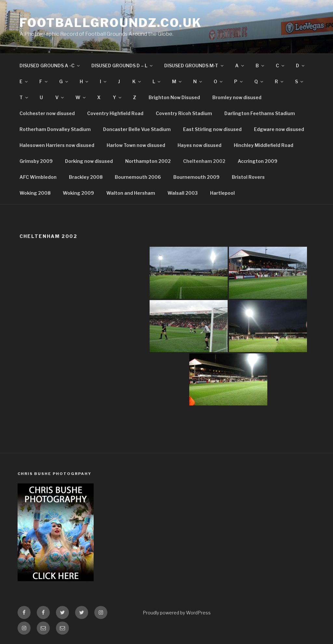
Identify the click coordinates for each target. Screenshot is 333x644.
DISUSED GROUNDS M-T (194, 66)
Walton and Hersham (131, 193)
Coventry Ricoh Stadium (184, 113)
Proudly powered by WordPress (177, 613)
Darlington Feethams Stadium (260, 113)
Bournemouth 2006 (138, 177)
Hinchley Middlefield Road (264, 145)
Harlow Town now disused (136, 145)
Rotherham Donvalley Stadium (55, 129)
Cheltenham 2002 (204, 161)
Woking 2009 (78, 193)
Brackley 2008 (86, 177)
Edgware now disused (279, 129)
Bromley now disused (237, 97)
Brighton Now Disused (174, 97)
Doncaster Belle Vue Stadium (137, 129)
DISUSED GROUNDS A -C (50, 66)
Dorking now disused (89, 161)
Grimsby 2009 (36, 161)
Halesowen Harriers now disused (57, 145)
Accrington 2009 (258, 161)
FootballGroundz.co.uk (111, 23)
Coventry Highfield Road (115, 113)
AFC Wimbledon (38, 177)
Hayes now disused (200, 145)
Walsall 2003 (183, 193)
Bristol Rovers (248, 177)
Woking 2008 (35, 193)
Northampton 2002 (148, 161)
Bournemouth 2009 (196, 177)
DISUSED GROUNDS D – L (122, 66)
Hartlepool (222, 193)
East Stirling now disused (212, 129)
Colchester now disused (47, 113)
